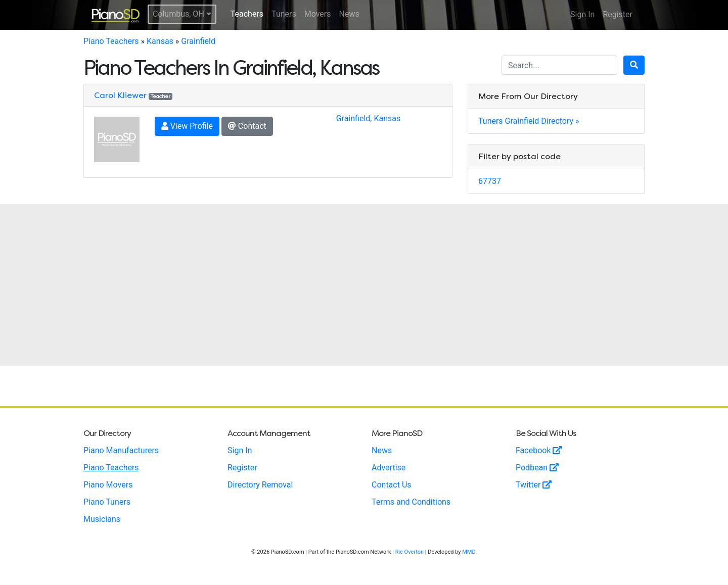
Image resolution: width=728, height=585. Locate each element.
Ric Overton (409, 552)
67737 (490, 181)
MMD (469, 552)
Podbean (537, 468)
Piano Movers (108, 485)
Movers (318, 14)
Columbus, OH (182, 14)
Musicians (102, 519)
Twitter (534, 485)
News (349, 14)
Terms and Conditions (411, 502)
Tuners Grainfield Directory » (529, 121)
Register (618, 14)
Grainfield (198, 41)
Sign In (582, 14)
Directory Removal (260, 485)
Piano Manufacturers (121, 450)
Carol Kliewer (120, 95)
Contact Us (392, 485)
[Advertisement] (364, 285)
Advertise (389, 468)
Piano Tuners (107, 502)
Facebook (539, 450)
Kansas (160, 41)
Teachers (247, 14)
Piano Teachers (111, 41)
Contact (247, 126)
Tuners (284, 14)
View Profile (187, 126)
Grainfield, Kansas (369, 118)
